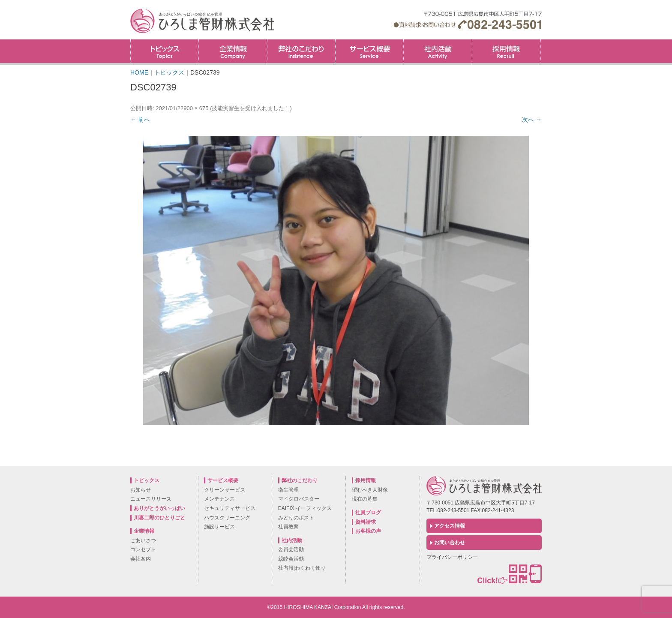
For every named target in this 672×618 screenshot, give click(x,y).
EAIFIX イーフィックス (305, 508)
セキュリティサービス (230, 508)
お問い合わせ (450, 543)
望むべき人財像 (370, 490)
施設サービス (219, 527)
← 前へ (140, 120)
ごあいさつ (143, 540)
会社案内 (141, 559)
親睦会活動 (291, 559)
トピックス (165, 51)
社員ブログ (368, 513)
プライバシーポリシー (452, 557)
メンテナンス (219, 499)
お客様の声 (368, 531)
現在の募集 (365, 499)
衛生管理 (288, 490)
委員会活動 (291, 549)
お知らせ (141, 490)
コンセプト (143, 549)
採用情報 (541, 42)
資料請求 (366, 522)
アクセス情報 (450, 526)
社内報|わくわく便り (302, 568)
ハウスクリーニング (227, 518)
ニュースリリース (151, 499)
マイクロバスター (299, 499)
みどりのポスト (296, 518)
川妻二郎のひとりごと (159, 518)
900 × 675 (196, 108)
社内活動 (438, 51)
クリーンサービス (225, 490)
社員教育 (288, 527)
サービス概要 (369, 51)
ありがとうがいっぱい (159, 508)
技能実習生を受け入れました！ (251, 108)
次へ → (532, 120)
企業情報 (233, 51)
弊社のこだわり (301, 51)
